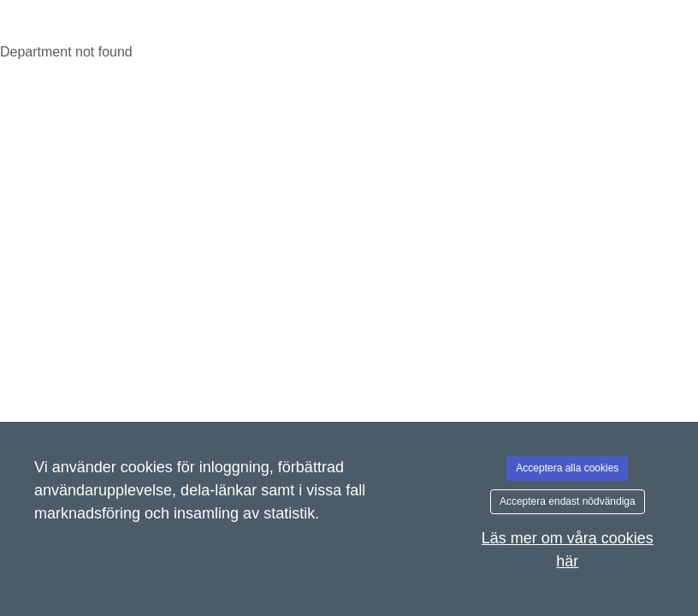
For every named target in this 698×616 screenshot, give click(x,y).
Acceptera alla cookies (567, 468)
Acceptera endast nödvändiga (568, 501)
